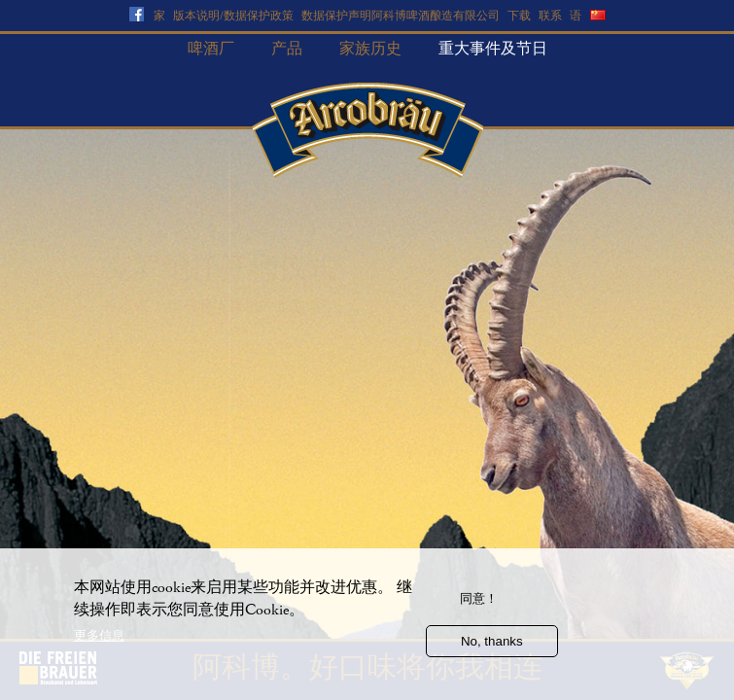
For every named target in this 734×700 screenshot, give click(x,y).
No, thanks (492, 651)
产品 (287, 49)
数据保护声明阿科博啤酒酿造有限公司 (401, 16)
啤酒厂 (211, 49)
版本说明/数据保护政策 (233, 16)
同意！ (479, 608)
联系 (550, 16)
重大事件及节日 (493, 49)
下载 (519, 16)
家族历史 (370, 49)
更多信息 (99, 645)
